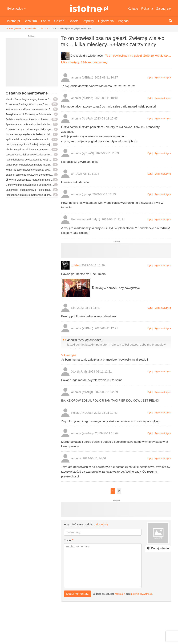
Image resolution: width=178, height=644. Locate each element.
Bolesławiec (16, 9)
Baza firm (30, 21)
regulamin (120, 594)
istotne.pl (89, 8)
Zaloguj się (164, 9)
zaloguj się (101, 524)
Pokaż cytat (68, 355)
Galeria (59, 21)
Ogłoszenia (106, 21)
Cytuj (150, 77)
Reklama (147, 9)
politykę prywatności (142, 594)
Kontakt (133, 9)
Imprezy (88, 21)
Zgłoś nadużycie (163, 77)
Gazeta (74, 21)
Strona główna (14, 28)
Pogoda (123, 21)
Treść (68, 540)
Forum (46, 21)
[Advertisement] (32, 64)
